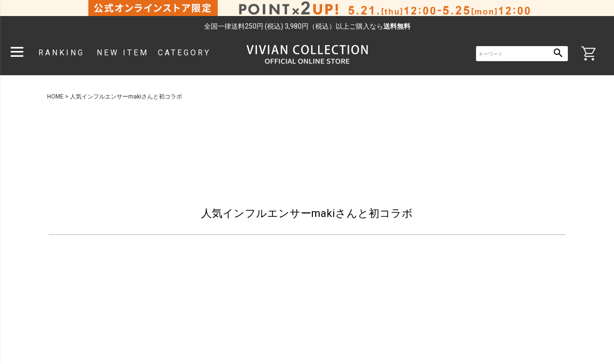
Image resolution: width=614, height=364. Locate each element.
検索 (558, 54)
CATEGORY (184, 53)
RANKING (61, 53)
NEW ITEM (123, 53)
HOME (55, 97)
